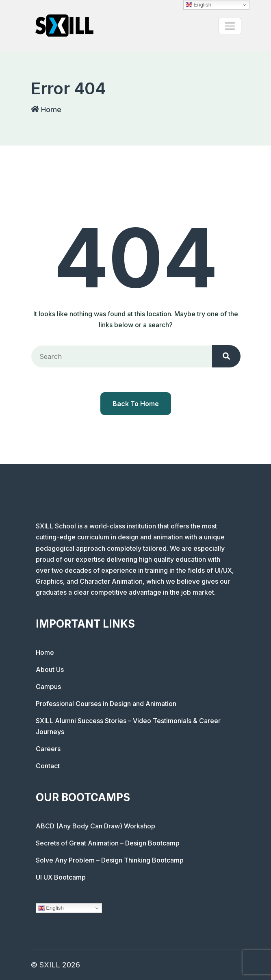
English (51, 908)
